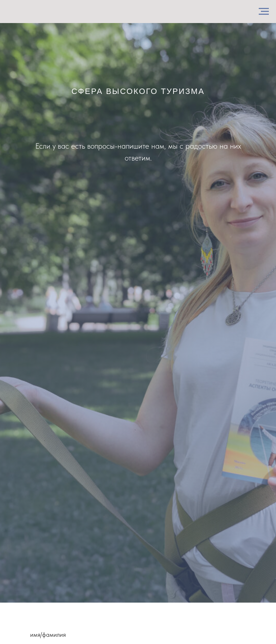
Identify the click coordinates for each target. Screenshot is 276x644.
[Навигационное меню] (264, 12)
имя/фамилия (48, 634)
